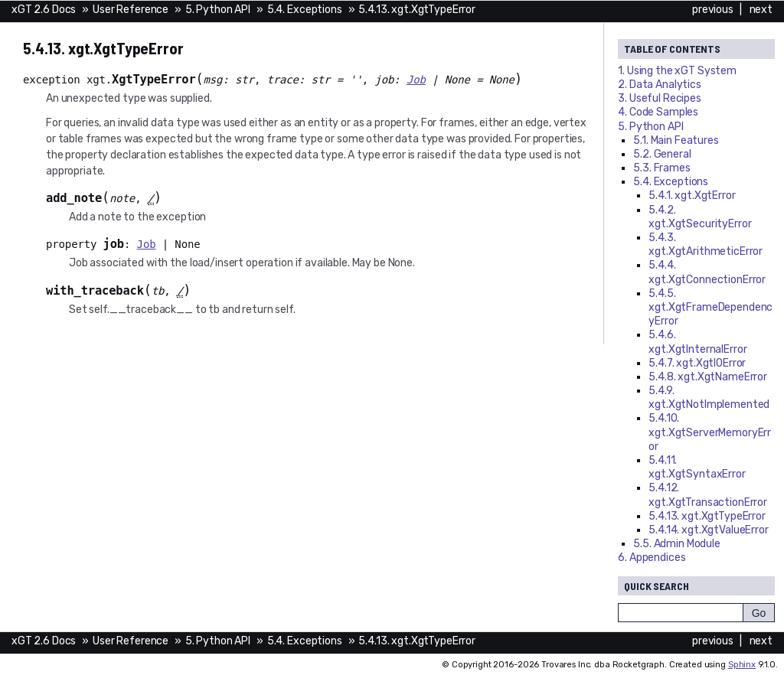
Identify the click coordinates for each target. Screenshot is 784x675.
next (761, 10)
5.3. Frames (661, 168)
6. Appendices (652, 558)
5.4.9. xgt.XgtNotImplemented (709, 398)
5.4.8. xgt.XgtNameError (708, 377)
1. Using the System (677, 71)
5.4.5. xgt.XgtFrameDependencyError (710, 307)
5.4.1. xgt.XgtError (692, 196)
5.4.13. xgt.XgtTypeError (417, 10)
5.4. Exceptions (305, 10)
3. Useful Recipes (660, 98)
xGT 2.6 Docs (44, 10)
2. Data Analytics (660, 85)
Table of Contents (672, 49)
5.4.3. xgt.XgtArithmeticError (706, 245)
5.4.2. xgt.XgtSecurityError (700, 217)
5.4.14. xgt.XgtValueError (709, 530)
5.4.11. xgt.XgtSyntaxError (697, 467)
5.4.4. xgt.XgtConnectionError (707, 272)
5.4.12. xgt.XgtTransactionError (708, 495)
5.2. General (662, 154)
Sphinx (742, 665)
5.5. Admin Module (677, 544)
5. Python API (218, 10)
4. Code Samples (658, 112)
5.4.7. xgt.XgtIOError (697, 363)
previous (713, 10)
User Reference (131, 10)
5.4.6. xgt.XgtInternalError (697, 342)
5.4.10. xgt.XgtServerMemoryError (710, 432)
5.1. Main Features (676, 140)
